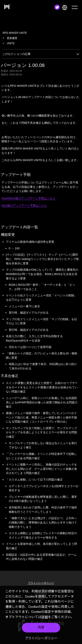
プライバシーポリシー (41, 638)
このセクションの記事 (41, 54)
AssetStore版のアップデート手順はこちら (28, 198)
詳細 (45, 617)
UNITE (11, 43)
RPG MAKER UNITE (15, 33)
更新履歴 (12, 38)
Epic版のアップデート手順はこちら (24, 205)
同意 (41, 627)
